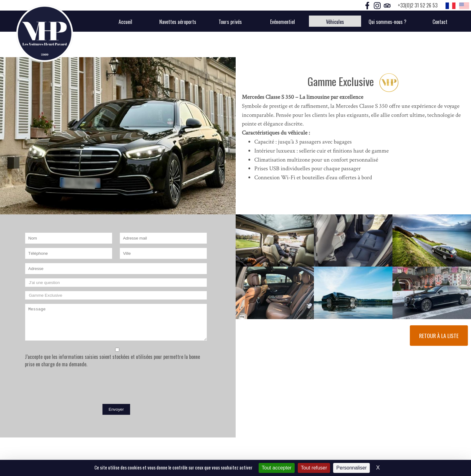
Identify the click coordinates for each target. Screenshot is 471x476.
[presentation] (72, 387)
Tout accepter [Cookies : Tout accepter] (277, 468)
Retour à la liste (439, 336)
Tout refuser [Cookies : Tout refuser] (314, 468)
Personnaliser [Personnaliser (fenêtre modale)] (351, 468)
